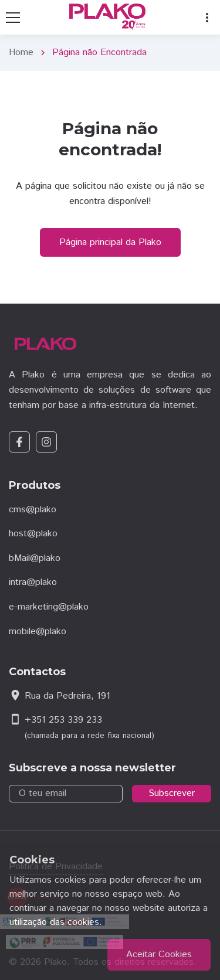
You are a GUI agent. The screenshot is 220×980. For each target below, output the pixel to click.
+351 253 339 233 (63, 720)
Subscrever (172, 793)
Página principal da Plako (110, 242)
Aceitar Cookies (159, 955)
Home (21, 52)
